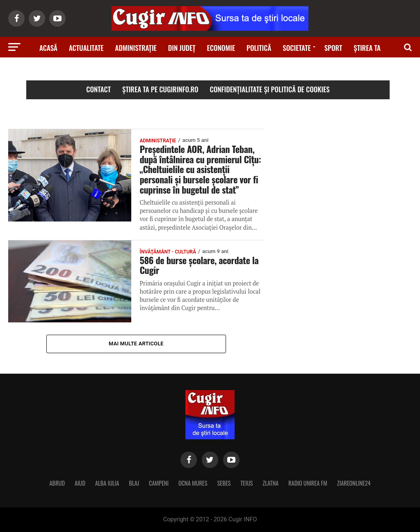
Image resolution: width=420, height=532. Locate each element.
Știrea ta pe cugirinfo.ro (160, 89)
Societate (297, 48)
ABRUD (57, 483)
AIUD (80, 483)
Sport (333, 48)
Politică (259, 48)
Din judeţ (182, 48)
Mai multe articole (136, 344)
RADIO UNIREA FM (308, 483)
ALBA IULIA (107, 483)
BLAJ (134, 483)
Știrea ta (367, 48)
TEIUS (247, 483)
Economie (221, 48)
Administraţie (136, 48)
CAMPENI (159, 483)
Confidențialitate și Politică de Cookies (270, 89)
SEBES (224, 483)
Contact (98, 89)
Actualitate (86, 48)
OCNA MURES (193, 483)
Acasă (48, 48)
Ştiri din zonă (210, 71)
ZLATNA (270, 483)
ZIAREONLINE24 (354, 483)
